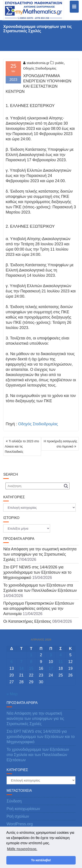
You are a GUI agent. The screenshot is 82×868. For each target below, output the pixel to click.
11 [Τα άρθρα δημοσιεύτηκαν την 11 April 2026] (61, 662)
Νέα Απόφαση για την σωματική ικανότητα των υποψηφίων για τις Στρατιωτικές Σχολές (40, 554)
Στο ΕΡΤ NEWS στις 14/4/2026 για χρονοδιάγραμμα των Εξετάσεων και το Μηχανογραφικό (37, 572)
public (59, 63)
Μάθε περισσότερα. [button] (22, 849)
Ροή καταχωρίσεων (23, 809)
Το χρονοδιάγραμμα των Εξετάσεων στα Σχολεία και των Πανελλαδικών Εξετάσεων (38, 755)
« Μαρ (12, 694)
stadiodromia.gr (36, 63)
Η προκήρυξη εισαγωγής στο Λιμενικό (60, 444)
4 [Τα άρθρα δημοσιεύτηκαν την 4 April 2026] (61, 655)
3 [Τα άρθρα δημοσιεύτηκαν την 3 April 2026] (51, 655)
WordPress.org (20, 824)
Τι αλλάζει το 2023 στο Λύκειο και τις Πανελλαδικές (22, 446)
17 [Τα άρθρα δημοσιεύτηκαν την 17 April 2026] (51, 668)
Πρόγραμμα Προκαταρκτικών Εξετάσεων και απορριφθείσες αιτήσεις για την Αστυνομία (39, 609)
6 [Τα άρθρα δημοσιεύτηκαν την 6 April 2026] (12, 662)
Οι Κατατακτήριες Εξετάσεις (27, 621)
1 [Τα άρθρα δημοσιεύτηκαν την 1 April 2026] (31, 655)
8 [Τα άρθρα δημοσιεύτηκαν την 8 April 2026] (31, 662)
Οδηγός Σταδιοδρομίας (40, 68)
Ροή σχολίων (18, 816)
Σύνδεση (14, 801)
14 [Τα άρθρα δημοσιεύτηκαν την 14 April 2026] (21, 668)
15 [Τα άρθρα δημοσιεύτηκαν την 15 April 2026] (31, 668)
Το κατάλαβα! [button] (41, 860)
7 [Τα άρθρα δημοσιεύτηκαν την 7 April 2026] (21, 662)
